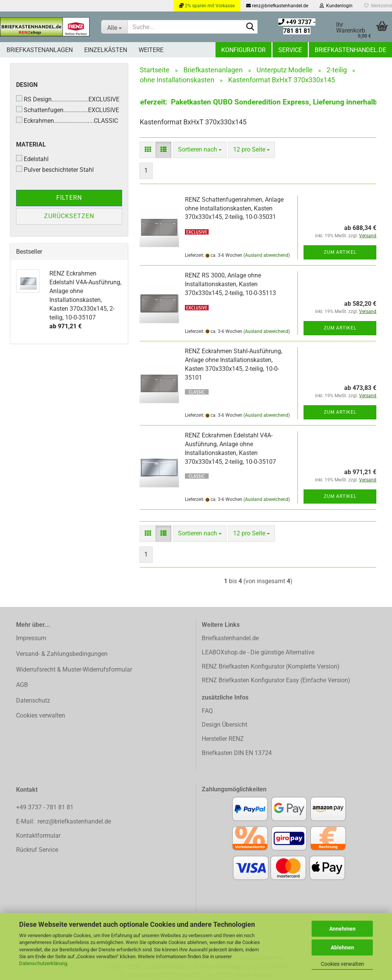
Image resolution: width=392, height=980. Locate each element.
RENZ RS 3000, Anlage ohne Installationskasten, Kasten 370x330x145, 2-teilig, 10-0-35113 (230, 284)
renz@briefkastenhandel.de (277, 6)
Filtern (69, 198)
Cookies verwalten (342, 964)
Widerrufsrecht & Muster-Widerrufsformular (74, 669)
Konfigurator (243, 50)
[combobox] (200, 150)
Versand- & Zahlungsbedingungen (62, 654)
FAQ (207, 711)
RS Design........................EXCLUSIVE (68, 99)
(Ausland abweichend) (267, 255)
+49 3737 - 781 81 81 (46, 807)
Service (290, 50)
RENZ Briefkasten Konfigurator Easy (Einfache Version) (276, 680)
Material (31, 144)
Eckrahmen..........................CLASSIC (67, 121)
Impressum (31, 638)
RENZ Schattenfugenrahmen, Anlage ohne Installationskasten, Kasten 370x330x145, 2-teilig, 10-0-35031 (234, 208)
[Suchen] (250, 27)
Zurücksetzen (69, 216)
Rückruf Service (37, 850)
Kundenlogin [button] (336, 6)
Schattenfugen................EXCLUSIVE (68, 110)
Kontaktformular (38, 836)
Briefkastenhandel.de (350, 50)
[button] (148, 150)
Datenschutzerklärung (43, 963)
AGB (22, 685)
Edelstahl (32, 159)
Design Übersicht (225, 725)
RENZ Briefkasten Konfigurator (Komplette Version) (271, 666)
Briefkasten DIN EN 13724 (237, 753)
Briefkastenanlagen (40, 50)
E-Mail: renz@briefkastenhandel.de (64, 821)
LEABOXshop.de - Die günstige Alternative (258, 652)
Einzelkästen (106, 50)
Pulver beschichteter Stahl (55, 170)
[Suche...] (114, 27)
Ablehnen (342, 947)
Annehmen (342, 929)
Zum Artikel (340, 252)
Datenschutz (33, 700)
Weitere (151, 50)
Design (27, 85)
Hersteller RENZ (223, 739)
